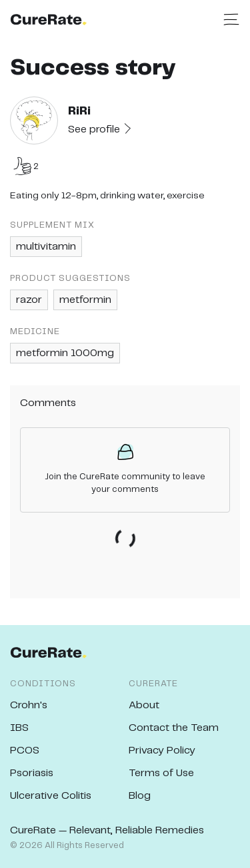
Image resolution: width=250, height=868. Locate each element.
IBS (19, 728)
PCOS (25, 751)
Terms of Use (161, 773)
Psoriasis (32, 773)
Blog (140, 796)
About (144, 705)
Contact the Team (174, 728)
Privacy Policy (162, 751)
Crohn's (29, 705)
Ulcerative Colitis (51, 796)
